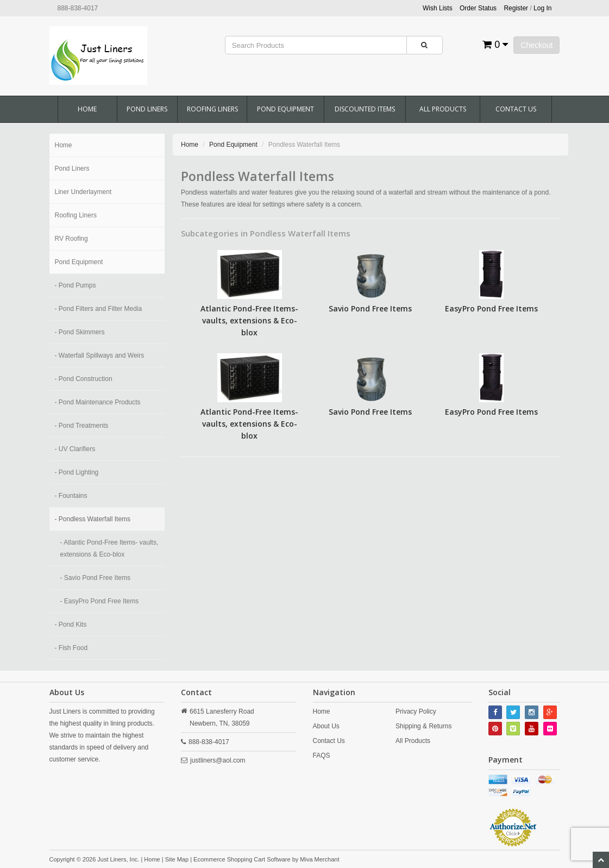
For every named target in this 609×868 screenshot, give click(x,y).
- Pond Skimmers (80, 332)
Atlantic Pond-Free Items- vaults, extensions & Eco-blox (249, 320)
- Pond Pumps (76, 285)
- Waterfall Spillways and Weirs (100, 355)
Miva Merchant (319, 859)
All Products (443, 109)
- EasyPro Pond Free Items (100, 601)
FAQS (322, 755)
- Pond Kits (71, 625)
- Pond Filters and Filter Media (99, 309)
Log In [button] (542, 8)
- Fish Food (71, 648)
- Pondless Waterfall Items (93, 519)
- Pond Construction (84, 379)
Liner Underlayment (83, 192)
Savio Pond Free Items (370, 308)
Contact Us (516, 109)
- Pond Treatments (82, 426)
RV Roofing (71, 239)
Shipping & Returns (423, 726)
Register (516, 8)
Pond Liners (147, 109)
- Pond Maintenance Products (98, 402)
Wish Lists (438, 8)
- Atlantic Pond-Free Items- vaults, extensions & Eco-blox (109, 548)
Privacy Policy (416, 711)
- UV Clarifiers (75, 449)
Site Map (177, 859)
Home (87, 109)
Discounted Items (365, 109)
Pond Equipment (285, 109)
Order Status (478, 8)
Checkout (536, 45)
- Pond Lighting (77, 472)
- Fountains (71, 496)
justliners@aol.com (218, 760)
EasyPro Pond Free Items (491, 308)
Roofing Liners (212, 109)
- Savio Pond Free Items (95, 578)
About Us (326, 726)
